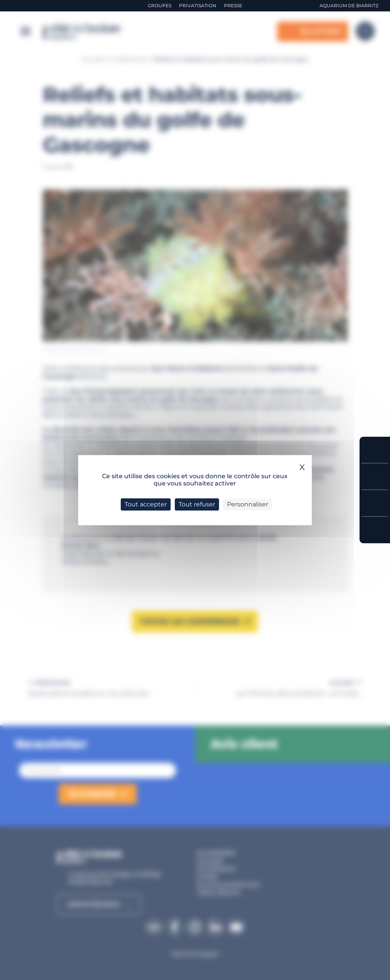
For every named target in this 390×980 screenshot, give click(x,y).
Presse (233, 6)
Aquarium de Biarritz (349, 6)
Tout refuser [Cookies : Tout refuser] (197, 504)
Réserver (375, 450)
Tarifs (375, 476)
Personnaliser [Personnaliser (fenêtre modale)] (248, 504)
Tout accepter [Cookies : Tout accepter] (146, 504)
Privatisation (198, 6)
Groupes (160, 6)
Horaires (375, 503)
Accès (375, 530)
